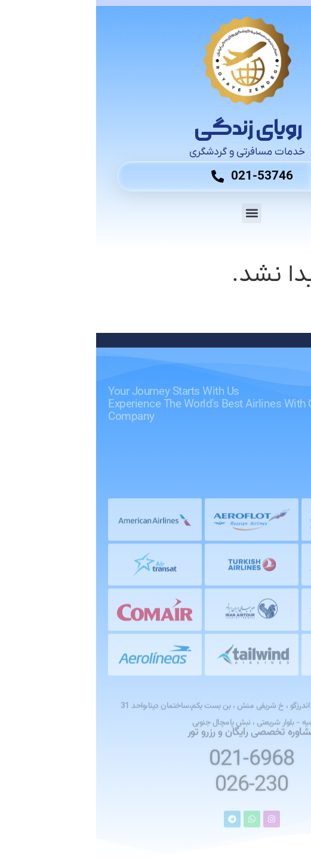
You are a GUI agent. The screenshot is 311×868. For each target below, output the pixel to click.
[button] (155, 213)
